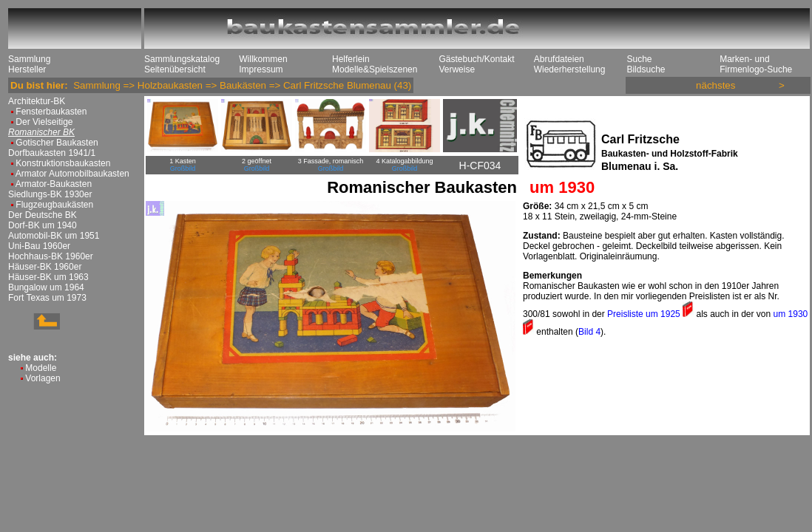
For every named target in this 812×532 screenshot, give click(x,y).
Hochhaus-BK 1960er (51, 256)
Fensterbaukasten (51, 112)
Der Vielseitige (44, 122)
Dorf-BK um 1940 (43, 225)
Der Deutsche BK (43, 215)
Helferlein (351, 59)
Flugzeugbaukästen (54, 205)
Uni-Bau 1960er (39, 246)
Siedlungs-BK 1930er (50, 194)
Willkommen (263, 59)
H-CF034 (480, 166)
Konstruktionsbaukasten (63, 163)
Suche (639, 59)
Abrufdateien (559, 59)
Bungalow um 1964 (46, 287)
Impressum (261, 69)
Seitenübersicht (175, 69)
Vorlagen (43, 378)
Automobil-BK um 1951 (54, 236)
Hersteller (27, 69)
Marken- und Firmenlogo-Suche (756, 64)
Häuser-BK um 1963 (48, 277)
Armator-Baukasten (54, 184)
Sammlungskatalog (182, 59)
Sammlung (29, 59)
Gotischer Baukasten (57, 143)
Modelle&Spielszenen (375, 69)
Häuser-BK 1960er (45, 267)
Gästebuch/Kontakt (476, 59)
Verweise (457, 69)
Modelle (41, 368)
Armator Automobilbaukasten (72, 174)
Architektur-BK (37, 101)
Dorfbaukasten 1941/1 (52, 153)
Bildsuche (646, 69)
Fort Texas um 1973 (47, 298)
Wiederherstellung (570, 69)
